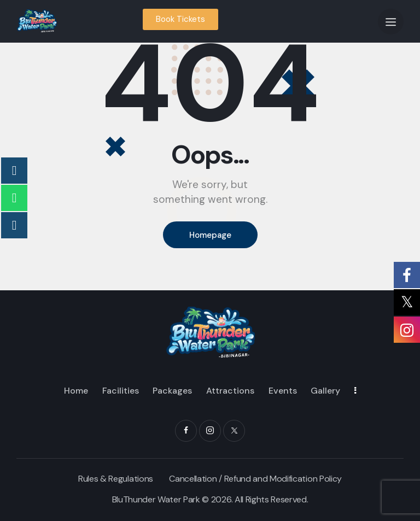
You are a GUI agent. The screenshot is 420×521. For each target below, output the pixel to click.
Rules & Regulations (116, 479)
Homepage (210, 235)
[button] (391, 22)
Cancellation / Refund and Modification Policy (255, 479)
